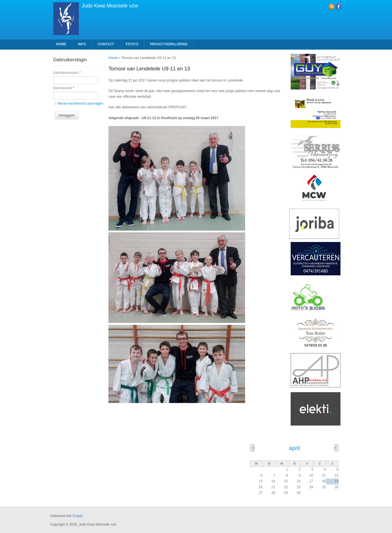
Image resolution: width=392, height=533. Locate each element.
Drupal (78, 516)
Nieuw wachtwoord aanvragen (80, 103)
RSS (331, 7)
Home (61, 44)
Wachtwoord (64, 88)
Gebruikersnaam (67, 73)
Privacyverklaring (169, 44)
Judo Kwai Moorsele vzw (110, 6)
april (294, 448)
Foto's (132, 44)
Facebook (339, 7)
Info (82, 44)
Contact (106, 44)
